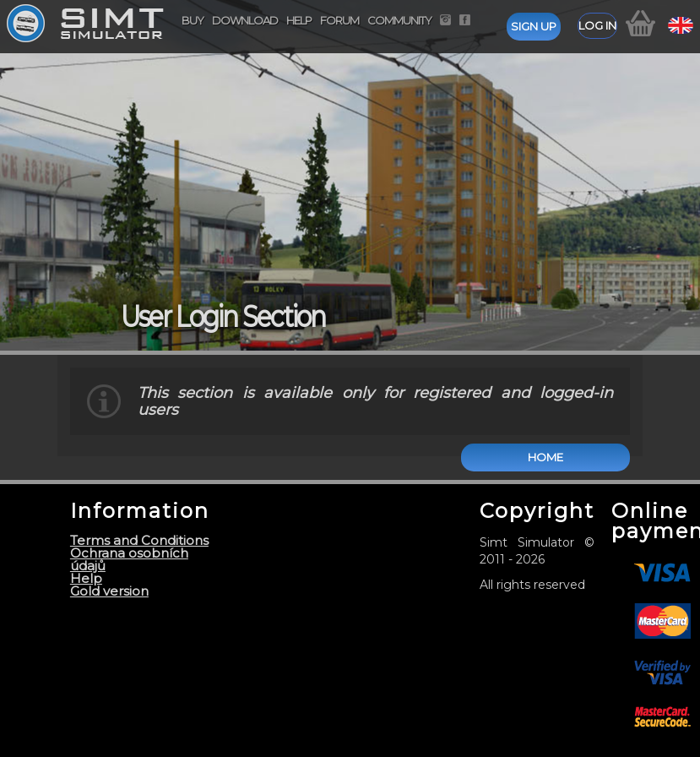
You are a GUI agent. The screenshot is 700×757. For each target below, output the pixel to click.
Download (245, 20)
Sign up (534, 26)
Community (399, 20)
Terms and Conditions (139, 540)
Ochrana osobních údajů (129, 559)
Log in (597, 25)
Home (545, 457)
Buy (193, 20)
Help (299, 20)
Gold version (109, 591)
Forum (339, 20)
